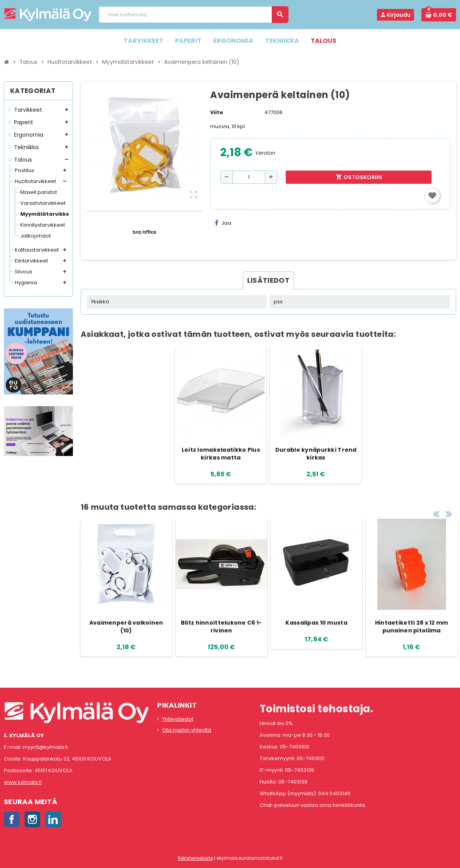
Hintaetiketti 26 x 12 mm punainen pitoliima (412, 627)
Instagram (32, 819)
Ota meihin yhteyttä (187, 730)
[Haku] (193, 15)
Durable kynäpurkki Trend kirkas (316, 454)
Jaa (223, 223)
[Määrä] (249, 177)
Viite (217, 112)
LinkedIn (53, 819)
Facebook (12, 819)
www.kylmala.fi (23, 782)
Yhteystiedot (178, 719)
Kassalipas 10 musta (316, 623)
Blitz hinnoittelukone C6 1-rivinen (221, 627)
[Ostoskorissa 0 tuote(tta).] (439, 15)
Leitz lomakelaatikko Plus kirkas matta (221, 454)
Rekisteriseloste (195, 858)
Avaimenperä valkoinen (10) (126, 627)
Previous (436, 511)
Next (448, 511)
